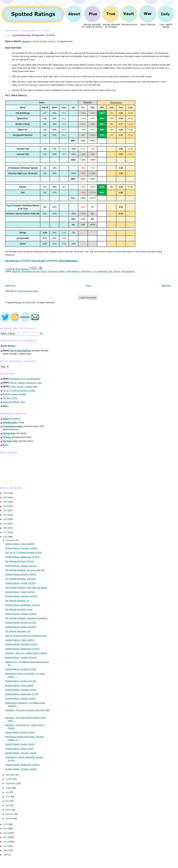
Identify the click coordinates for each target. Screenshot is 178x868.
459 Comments (22, 269)
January (9, 819)
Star (110, 271)
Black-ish (16, 271)
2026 (6, 493)
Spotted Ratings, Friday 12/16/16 (20, 640)
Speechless (86, 271)
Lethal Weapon (73, 271)
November (11, 775)
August (9, 788)
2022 (6, 511)
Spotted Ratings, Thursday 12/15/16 (21, 644)
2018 (6, 528)
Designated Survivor (31, 271)
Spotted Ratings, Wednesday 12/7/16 (22, 694)
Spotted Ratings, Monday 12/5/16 (20, 732)
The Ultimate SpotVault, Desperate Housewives (26, 618)
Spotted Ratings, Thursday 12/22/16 (21, 596)
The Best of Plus (10, 398)
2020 (6, 519)
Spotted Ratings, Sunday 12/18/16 (20, 627)
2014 (6, 829)
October (9, 779)
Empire (44, 271)
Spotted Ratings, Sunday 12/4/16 (20, 744)
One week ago (12, 261)
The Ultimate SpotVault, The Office (21, 579)
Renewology (116, 103)
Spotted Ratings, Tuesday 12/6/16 (20, 698)
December (11, 540)
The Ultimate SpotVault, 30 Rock (20, 561)
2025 (6, 497)
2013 (6, 833)
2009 (6, 850)
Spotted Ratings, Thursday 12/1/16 (21, 753)
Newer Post (10, 285)
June (8, 797)
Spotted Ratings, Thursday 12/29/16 (21, 548)
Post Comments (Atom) (28, 291)
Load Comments (88, 298)
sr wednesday (101, 271)
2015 (6, 824)
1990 (6, 855)
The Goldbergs (128, 271)
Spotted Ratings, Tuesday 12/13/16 (21, 658)
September (11, 784)
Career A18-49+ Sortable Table (24, 387)
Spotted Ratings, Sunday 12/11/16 (20, 681)
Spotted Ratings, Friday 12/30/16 (20, 544)
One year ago (38, 261)
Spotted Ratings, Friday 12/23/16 (20, 592)
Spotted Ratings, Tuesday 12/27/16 (21, 566)
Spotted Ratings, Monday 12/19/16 (21, 622)
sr (93, 271)
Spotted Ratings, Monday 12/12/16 (21, 669)
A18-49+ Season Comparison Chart (26, 383)
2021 (6, 515)
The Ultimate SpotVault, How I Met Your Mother (26, 588)
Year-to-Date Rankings (21, 351)
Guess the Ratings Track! (14, 402)
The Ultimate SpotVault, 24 (17, 601)
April (8, 805)
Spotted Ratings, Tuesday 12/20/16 (21, 614)
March (9, 810)
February (10, 814)
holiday (62, 271)
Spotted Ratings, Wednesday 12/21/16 (22, 605)
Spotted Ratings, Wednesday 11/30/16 (22, 765)
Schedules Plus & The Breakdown (25, 379)
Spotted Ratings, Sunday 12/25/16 (20, 583)
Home (88, 285)
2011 (6, 842)
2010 (6, 846)
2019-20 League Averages (14, 394)
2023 (6, 506)
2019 (6, 524)
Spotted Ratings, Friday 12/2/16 (19, 749)
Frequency (53, 271)
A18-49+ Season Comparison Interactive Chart (26, 636)
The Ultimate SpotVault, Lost (18, 631)
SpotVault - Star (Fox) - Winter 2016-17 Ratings (26, 653)
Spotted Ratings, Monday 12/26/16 (21, 574)
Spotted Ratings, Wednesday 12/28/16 (22, 557)
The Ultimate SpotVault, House (19, 609)
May (8, 801)
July (8, 792)
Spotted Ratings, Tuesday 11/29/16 (21, 769)
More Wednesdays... (69, 261)
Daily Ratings (9, 346)
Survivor (117, 271)
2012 (6, 837)
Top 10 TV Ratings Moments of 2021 (19, 390)
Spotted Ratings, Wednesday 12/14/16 (34, 35)
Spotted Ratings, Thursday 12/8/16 (21, 690)
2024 (6, 502)
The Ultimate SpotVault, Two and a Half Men (25, 570)
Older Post (166, 285)
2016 (6, 537)
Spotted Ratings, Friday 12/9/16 (19, 685)
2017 (6, 532)
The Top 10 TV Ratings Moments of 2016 (23, 553)
